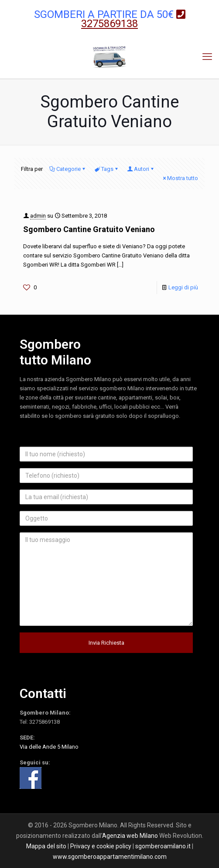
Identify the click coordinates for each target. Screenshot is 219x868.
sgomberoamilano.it (163, 846)
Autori (141, 169)
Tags (107, 169)
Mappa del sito (46, 846)
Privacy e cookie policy (101, 846)
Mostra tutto (180, 178)
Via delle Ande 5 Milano (49, 747)
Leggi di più (183, 287)
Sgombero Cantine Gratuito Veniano (89, 229)
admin (38, 216)
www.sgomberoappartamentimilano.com (110, 857)
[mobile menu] (207, 57)
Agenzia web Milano (130, 836)
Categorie (68, 169)
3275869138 (44, 722)
